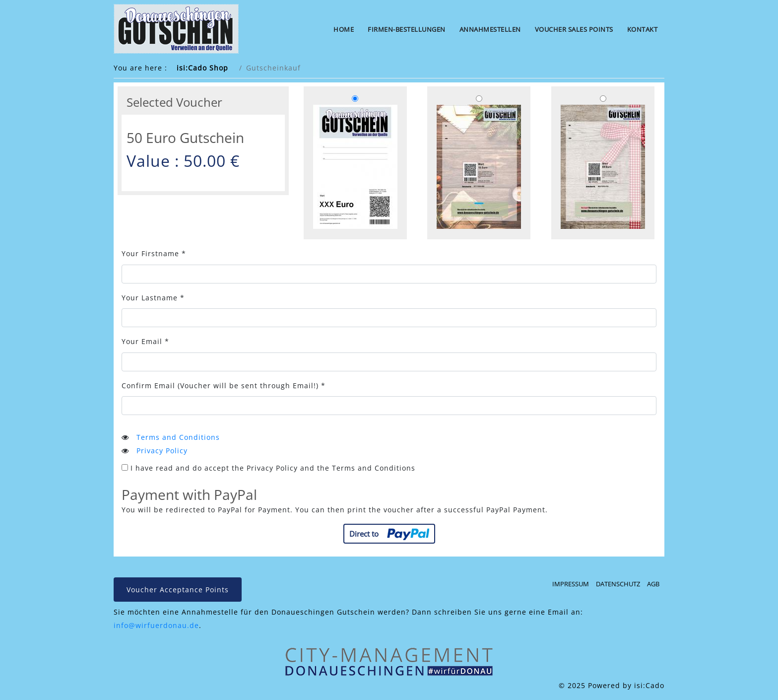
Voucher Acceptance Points (178, 590)
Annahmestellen (490, 29)
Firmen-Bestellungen (407, 29)
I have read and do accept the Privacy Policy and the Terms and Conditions (268, 468)
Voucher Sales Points (574, 29)
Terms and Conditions (178, 437)
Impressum (571, 584)
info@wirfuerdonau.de (156, 625)
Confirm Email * (224, 385)
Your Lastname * (153, 298)
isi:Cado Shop (202, 68)
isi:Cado (649, 685)
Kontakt (643, 29)
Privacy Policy (162, 451)
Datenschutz (618, 584)
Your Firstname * (154, 253)
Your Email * (145, 341)
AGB (653, 584)
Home (344, 29)
